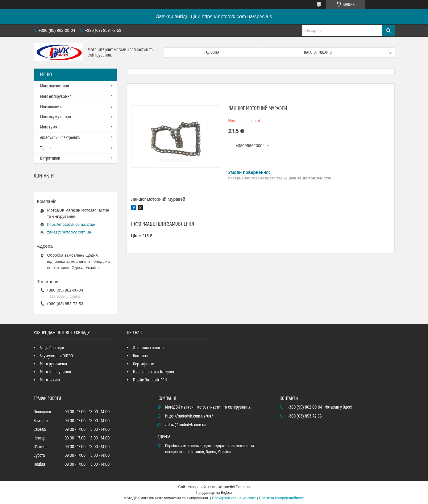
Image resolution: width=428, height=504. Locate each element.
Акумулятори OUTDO (56, 356)
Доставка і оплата (148, 348)
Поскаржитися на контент (234, 498)
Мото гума (49, 127)
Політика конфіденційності (282, 498)
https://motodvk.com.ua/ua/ (71, 224)
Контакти (141, 356)
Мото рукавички (53, 364)
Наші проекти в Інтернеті (154, 372)
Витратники (50, 158)
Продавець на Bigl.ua (214, 493)
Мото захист (50, 380)
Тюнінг (46, 148)
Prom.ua (243, 487)
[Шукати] (389, 31)
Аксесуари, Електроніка (60, 138)
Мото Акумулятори (56, 117)
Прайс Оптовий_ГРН (150, 380)
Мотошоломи (51, 107)
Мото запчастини (55, 86)
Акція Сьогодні (52, 348)
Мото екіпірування (56, 97)
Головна (212, 52)
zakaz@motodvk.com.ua (69, 232)
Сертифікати (144, 364)
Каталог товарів (318, 52)
